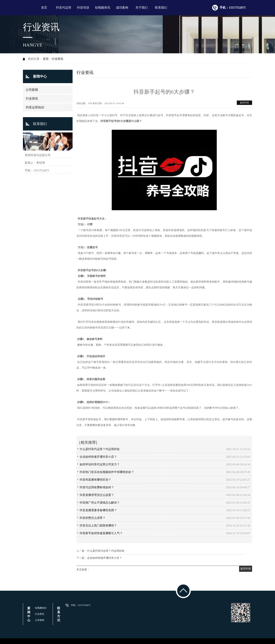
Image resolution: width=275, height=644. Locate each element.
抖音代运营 (64, 8)
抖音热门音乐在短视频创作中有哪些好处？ (107, 472)
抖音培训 (83, 8)
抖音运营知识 (35, 107)
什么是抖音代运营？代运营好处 (100, 449)
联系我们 (161, 8)
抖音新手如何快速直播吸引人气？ (101, 533)
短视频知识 (41, 608)
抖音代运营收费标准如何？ (97, 487)
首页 (44, 8)
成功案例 (122, 8)
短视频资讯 (103, 8)
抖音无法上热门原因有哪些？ (98, 526)
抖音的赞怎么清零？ (93, 518)
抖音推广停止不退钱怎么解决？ (100, 503)
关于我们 (142, 8)
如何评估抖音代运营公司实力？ (100, 464)
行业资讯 (57, 59)
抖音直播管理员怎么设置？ (97, 495)
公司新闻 (32, 90)
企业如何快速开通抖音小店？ (98, 457)
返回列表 (244, 103)
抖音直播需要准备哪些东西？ (98, 510)
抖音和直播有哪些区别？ (95, 480)
